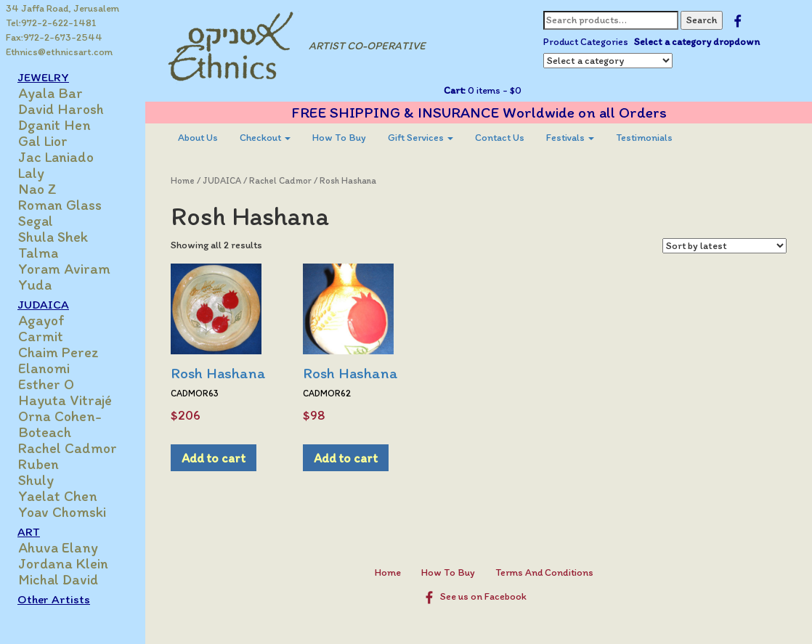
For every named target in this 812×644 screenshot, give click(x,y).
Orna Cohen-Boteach (60, 424)
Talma (38, 253)
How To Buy (339, 138)
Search (702, 20)
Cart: (455, 90)
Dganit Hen (54, 125)
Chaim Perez (58, 352)
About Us (198, 138)
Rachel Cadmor (68, 448)
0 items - (494, 90)
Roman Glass (60, 205)
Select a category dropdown (697, 42)
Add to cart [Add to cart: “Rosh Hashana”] (214, 458)
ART (29, 531)
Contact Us (500, 138)
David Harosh (61, 109)
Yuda (35, 285)
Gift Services (421, 138)
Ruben (38, 464)
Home (183, 180)
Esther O (46, 384)
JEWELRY (43, 77)
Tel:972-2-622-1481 (51, 23)
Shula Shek (53, 237)
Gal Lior (43, 141)
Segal (36, 221)
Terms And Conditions (544, 572)
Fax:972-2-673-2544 (54, 37)
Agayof (41, 320)
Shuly (36, 480)
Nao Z (37, 189)
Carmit (41, 336)
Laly (31, 173)
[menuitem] (198, 138)
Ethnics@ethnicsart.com (59, 52)
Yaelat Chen (58, 496)
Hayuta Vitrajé (65, 400)
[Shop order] (724, 246)
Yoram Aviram (64, 269)
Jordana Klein (63, 563)
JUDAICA (43, 304)
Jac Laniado (56, 157)
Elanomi (44, 368)
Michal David (58, 579)
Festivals (570, 138)
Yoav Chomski (62, 512)
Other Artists (54, 599)
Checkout (265, 138)
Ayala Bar (50, 93)
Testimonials (644, 138)
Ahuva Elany (58, 547)
